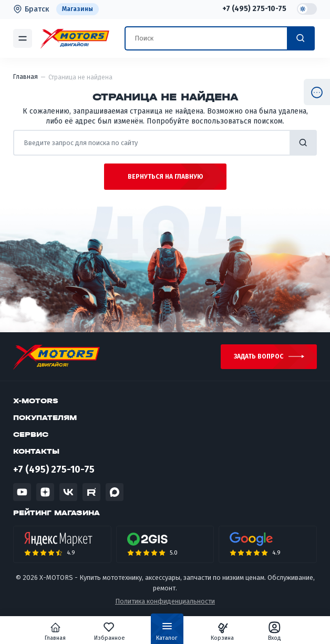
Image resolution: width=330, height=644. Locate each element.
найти (303, 143)
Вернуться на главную (165, 177)
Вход (272, 631)
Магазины (78, 9)
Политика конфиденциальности (165, 602)
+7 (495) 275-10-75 (254, 9)
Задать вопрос (258, 357)
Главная (58, 631)
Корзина (221, 631)
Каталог (167, 633)
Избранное (111, 631)
